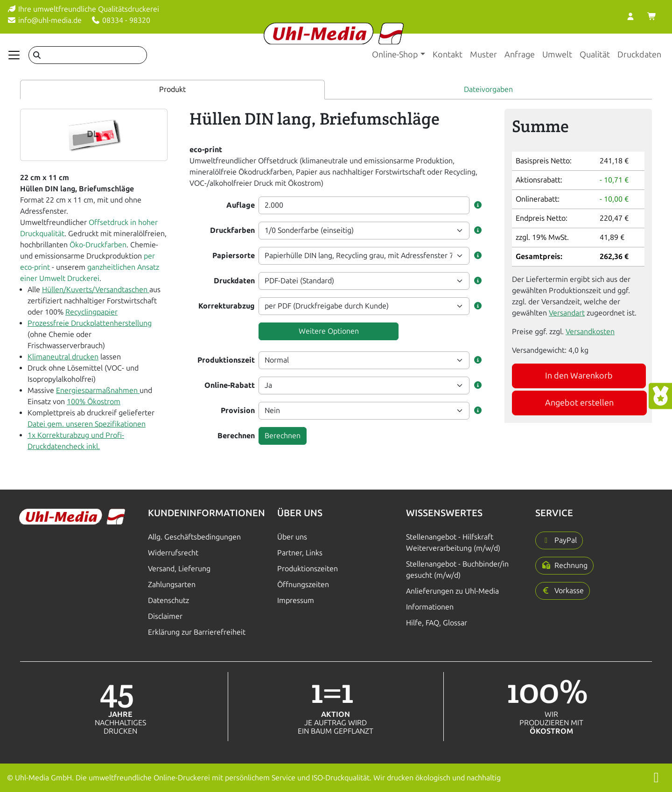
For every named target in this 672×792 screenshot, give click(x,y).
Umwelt (557, 55)
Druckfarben (232, 230)
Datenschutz (168, 600)
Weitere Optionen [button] (329, 331)
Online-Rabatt (230, 385)
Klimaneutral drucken (63, 357)
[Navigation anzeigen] (14, 55)
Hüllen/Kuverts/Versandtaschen (96, 290)
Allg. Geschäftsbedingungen (194, 537)
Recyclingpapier (91, 312)
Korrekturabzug (227, 306)
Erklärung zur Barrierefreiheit (197, 632)
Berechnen (236, 436)
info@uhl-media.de (44, 20)
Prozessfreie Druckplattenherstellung (90, 323)
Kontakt (448, 55)
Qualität (595, 55)
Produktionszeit (226, 360)
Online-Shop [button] (395, 55)
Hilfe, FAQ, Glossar (437, 623)
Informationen (430, 607)
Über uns (292, 537)
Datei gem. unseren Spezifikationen (87, 424)
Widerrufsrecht (173, 553)
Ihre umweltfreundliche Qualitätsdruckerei (83, 9)
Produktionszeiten (308, 569)
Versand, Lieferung (179, 569)
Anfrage (520, 55)
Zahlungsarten (172, 585)
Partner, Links (300, 553)
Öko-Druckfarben (98, 245)
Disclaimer (165, 616)
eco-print (206, 150)
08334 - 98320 (121, 20)
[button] (478, 205)
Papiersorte (234, 256)
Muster (483, 55)
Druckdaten (639, 55)
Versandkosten (590, 332)
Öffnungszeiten (303, 585)
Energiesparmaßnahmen (98, 390)
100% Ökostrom (94, 402)
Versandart (567, 313)
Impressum (296, 600)
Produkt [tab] (172, 89)
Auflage (241, 205)
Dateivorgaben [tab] (488, 89)
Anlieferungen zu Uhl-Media (452, 591)
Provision (238, 410)
